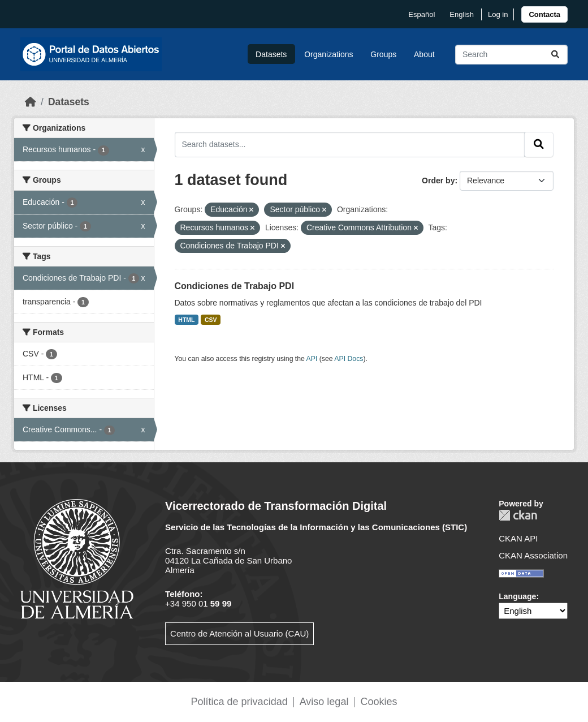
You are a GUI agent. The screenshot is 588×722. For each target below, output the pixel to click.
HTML (186, 320)
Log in (498, 14)
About (424, 54)
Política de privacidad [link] (239, 702)
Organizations (328, 54)
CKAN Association (533, 555)
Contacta (544, 14)
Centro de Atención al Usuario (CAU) (239, 633)
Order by (438, 180)
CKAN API (518, 538)
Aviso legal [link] (324, 702)
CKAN (518, 515)
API (312, 359)
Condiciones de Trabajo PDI (235, 286)
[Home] (31, 102)
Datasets (271, 54)
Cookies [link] (379, 702)
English (462, 14)
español (421, 14)
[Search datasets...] (511, 55)
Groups (383, 54)
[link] (544, 14)
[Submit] (555, 55)
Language (517, 596)
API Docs (349, 359)
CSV (211, 320)
